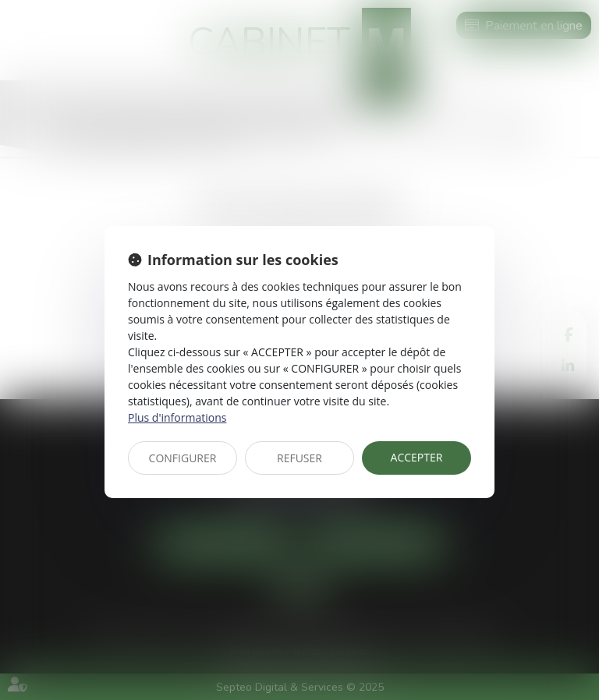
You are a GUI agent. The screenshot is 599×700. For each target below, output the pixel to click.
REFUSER (299, 458)
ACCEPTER (417, 457)
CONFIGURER (183, 458)
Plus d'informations (177, 417)
